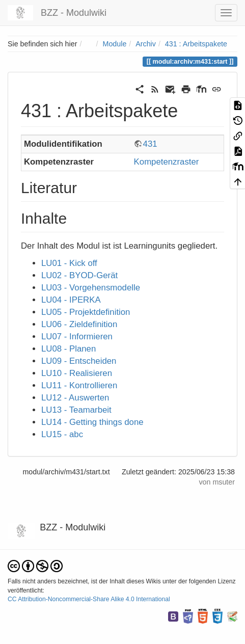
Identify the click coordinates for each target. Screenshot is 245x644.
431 (150, 144)
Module (115, 44)
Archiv (146, 44)
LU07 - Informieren (77, 337)
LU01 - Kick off (69, 263)
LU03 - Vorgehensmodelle (91, 288)
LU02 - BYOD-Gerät (79, 275)
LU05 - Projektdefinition (86, 312)
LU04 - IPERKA (71, 300)
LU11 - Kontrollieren (79, 385)
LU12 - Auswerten (75, 398)
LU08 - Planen (69, 349)
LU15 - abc (62, 434)
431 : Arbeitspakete (196, 44)
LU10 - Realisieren (77, 373)
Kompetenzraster (167, 162)
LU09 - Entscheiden (79, 361)
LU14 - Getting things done (92, 422)
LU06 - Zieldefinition (79, 324)
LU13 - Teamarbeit (76, 410)
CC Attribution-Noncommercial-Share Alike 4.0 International (89, 599)
